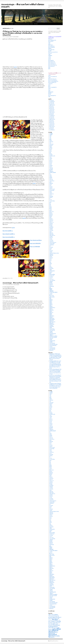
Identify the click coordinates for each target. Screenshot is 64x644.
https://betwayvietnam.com (53, 65)
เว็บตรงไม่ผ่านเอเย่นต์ (53, 337)
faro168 (50, 94)
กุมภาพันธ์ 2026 (52, 101)
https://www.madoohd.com (53, 77)
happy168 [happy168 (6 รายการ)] (55, 617)
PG (8, 302)
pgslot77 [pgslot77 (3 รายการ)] (50, 621)
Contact (12, 24)
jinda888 (51, 177)
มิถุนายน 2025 (52, 111)
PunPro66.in (31, 302)
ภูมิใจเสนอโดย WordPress (54, 641)
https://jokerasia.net (51, 66)
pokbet (50, 218)
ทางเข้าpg (51, 277)
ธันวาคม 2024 (52, 118)
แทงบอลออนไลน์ (52, 348)
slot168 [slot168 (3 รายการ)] (59, 623)
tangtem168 (51, 256)
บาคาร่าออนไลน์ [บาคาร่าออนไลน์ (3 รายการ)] (56, 628)
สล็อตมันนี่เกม (52, 316)
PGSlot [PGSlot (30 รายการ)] (55, 620)
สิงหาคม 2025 (52, 109)
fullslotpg (51, 165)
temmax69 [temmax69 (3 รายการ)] (50, 625)
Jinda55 (51, 176)
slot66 (49, 44)
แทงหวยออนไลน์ (52, 349)
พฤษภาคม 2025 (52, 112)
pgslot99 (51, 213)
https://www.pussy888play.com (53, 81)
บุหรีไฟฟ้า (51, 282)
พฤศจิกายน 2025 (52, 105)
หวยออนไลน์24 (52, 329)
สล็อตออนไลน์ (16, 304)
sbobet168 (51, 238)
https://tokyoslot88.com (52, 64)
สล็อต (12, 304)
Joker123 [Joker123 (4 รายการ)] (53, 618)
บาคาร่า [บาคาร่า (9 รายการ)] (55, 626)
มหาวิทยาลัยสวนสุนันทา (53, 292)
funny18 (50, 58)
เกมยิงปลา (21, 304)
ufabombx (51, 267)
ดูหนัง (49, 91)
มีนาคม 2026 (52, 100)
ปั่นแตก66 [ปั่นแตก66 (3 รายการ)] (50, 629)
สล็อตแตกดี (51, 323)
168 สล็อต (51, 133)
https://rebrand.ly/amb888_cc (9, 234)
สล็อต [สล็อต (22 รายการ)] (59, 629)
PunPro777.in (14, 307)
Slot (22, 303)
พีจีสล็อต (51, 289)
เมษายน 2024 (52, 128)
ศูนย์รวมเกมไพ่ (52, 297)
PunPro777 (35, 302)
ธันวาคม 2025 (52, 104)
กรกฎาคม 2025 (52, 110)
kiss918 (50, 59)
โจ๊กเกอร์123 (50, 39)
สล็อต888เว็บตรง (52, 308)
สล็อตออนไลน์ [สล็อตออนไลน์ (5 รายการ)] (52, 633)
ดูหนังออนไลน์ (51, 92)
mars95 (51, 192)
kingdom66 (51, 183)
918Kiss (7, 301)
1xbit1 (50, 138)
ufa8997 (51, 264)
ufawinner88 (51, 269)
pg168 (50, 202)
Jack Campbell (16, 37)
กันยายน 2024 (52, 122)
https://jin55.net (51, 41)
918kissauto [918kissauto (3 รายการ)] (50, 616)
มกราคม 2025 (52, 117)
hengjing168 (51, 171)
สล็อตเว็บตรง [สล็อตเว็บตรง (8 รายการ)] (52, 636)
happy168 (51, 170)
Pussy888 (4, 303)
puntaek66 (51, 224)
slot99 (49, 43)
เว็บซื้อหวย (51, 335)
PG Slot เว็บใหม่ (52, 201)
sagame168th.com (10, 303)
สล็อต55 (51, 302)
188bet (50, 136)
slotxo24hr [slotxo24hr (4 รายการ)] (53, 624)
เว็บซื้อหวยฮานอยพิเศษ (53, 336)
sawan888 (51, 237)
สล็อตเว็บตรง (51, 45)
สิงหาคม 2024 (52, 123)
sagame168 (51, 233)
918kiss (50, 75)
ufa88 (50, 263)
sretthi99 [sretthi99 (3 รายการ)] (57, 624)
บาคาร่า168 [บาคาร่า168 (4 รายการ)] (51, 628)
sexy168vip (51, 240)
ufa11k (50, 259)
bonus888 (51, 155)
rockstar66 (51, 229)
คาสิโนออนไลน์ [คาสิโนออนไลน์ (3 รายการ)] (55, 625)
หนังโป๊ (51, 328)
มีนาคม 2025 (52, 114)
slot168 (51, 248)
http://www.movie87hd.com (53, 80)
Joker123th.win (36, 301)
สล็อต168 (51, 299)
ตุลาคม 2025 (51, 106)
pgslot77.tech (18, 302)
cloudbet (51, 158)
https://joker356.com (52, 62)
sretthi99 (51, 252)
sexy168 (51, 239)
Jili (26, 301)
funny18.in (24, 301)
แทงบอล (51, 347)
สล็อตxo (51, 315)
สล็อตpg (51, 314)
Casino (20, 301)
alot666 (51, 146)
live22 (49, 90)
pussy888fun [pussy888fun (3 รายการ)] (50, 623)
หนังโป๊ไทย (50, 56)
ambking (51, 148)
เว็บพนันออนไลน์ (29, 304)
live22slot (51, 187)
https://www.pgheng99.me (52, 87)
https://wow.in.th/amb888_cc (9, 237)
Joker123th (19, 306)
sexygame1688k (52, 244)
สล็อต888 (50, 49)
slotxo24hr (50, 53)
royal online (51, 231)
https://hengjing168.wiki (52, 40)
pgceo (50, 206)
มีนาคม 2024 (52, 129)
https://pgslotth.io (51, 60)
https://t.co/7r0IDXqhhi (35, 247)
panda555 (51, 197)
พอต (50, 288)
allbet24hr (51, 145)
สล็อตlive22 (51, 312)
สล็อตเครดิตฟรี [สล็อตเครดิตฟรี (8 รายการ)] (53, 635)
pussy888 (50, 51)
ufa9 (50, 265)
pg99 (50, 205)
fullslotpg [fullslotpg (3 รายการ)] (57, 616)
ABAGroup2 (13, 301)
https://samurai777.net (52, 63)
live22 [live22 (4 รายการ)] (50, 620)
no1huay (41, 301)
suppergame (51, 254)
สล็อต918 (51, 309)
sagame (50, 78)
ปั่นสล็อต (51, 283)
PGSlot (14, 302)
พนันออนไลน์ (9, 304)
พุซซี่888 (51, 290)
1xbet (50, 137)
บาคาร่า (40, 303)
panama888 (51, 196)
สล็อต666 (51, 304)
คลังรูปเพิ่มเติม (5, 278)
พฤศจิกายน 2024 (52, 119)
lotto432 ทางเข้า (52, 189)
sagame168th (51, 234)
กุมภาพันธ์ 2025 (52, 116)
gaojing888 (51, 169)
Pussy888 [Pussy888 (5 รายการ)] (59, 621)
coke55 (51, 160)
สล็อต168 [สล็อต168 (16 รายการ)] (55, 630)
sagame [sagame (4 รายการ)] (54, 623)
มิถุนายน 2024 (52, 125)
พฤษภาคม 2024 (52, 126)
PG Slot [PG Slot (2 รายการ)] (59, 620)
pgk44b (51, 208)
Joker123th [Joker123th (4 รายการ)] (57, 618)
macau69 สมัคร (52, 190)
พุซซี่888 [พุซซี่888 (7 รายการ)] (54, 629)
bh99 (50, 152)
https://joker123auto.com (52, 79)
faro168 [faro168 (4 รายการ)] (54, 616)
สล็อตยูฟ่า (51, 317)
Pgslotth (51, 216)
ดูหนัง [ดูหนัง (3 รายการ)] (59, 625)
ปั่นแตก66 (51, 284)
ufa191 (50, 260)
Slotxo (29, 303)
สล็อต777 (51, 305)
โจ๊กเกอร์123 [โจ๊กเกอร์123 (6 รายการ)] (51, 637)
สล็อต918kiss (52, 310)
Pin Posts (36, 24)
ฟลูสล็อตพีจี (51, 291)
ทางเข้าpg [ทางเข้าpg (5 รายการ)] (51, 626)
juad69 (50, 182)
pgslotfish (51, 215)
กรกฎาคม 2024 (52, 124)
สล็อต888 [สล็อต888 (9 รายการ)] (51, 632)
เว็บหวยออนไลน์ (52, 343)
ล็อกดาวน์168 (52, 296)
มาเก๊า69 (51, 293)
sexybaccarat (50, 84)
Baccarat (17, 301)
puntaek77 (51, 225)
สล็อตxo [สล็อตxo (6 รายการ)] (56, 632)
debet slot (51, 161)
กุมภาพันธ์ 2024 (52, 130)
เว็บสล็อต (51, 342)
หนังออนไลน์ (51, 327)
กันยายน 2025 (52, 107)
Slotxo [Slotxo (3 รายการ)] (49, 624)
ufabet (50, 266)
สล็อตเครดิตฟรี (52, 319)
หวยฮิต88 (51, 331)
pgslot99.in (22, 302)
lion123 (51, 184)
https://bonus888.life (52, 47)
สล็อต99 (51, 311)
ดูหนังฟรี (50, 93)
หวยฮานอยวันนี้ (52, 330)
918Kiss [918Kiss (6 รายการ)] (56, 615)
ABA (10, 301)
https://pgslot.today (51, 50)
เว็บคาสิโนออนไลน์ (53, 334)
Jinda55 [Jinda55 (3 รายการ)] (50, 619)
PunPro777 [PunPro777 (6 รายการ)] (54, 621)
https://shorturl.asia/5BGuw (36, 240)
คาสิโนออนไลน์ (35, 303)
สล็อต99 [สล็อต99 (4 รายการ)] (50, 631)
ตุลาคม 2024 (51, 120)
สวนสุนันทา (51, 325)
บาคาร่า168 (51, 279)
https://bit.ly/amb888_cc (8, 231)
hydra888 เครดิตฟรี (53, 173)
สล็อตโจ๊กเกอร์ (52, 324)
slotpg (49, 54)
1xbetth (50, 57)
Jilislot (28, 301)
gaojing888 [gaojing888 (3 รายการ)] (50, 617)
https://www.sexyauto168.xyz (53, 52)
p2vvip (50, 195)
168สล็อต (51, 135)
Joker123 (31, 301)
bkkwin (51, 154)
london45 (51, 188)
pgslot (49, 67)
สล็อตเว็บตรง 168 (52, 322)
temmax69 (51, 258)
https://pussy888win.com (52, 82)
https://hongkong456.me (52, 96)
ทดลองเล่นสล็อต (52, 274)
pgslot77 (51, 210)
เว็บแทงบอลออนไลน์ (53, 346)
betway (51, 151)
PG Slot (11, 302)
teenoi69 (51, 257)
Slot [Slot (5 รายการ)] (57, 623)
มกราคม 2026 (52, 103)
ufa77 (50, 261)
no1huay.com (5, 302)
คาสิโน (31, 303)
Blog (8, 24)
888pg (50, 139)
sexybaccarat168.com (17, 303)
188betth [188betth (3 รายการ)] (53, 615)
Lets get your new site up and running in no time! (24, 24)
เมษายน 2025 (52, 113)
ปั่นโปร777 (51, 285)
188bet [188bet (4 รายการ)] (50, 615)
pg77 (50, 203)
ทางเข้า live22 (52, 276)
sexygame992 (52, 245)
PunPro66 (26, 302)
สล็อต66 (51, 303)
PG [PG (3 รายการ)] (51, 620)
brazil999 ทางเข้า (52, 156)
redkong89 (51, 228)
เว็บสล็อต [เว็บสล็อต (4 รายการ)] (58, 636)
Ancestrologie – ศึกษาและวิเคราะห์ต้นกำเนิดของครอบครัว (20, 283)
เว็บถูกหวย (51, 338)
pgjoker (51, 207)
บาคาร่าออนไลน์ (17, 308)
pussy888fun (51, 227)
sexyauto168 (51, 241)
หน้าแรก (4, 24)
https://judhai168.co (51, 46)
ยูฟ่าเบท (51, 295)
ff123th (51, 164)
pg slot (15, 67)
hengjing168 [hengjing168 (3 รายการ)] (59, 617)
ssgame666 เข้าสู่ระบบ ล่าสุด (54, 253)
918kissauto (51, 142)
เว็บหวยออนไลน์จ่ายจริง (53, 344)
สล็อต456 (51, 301)
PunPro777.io (40, 302)
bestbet (50, 150)
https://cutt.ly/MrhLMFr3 (35, 243)
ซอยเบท (51, 272)
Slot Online (25, 303)
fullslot (49, 88)
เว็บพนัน (24, 304)
